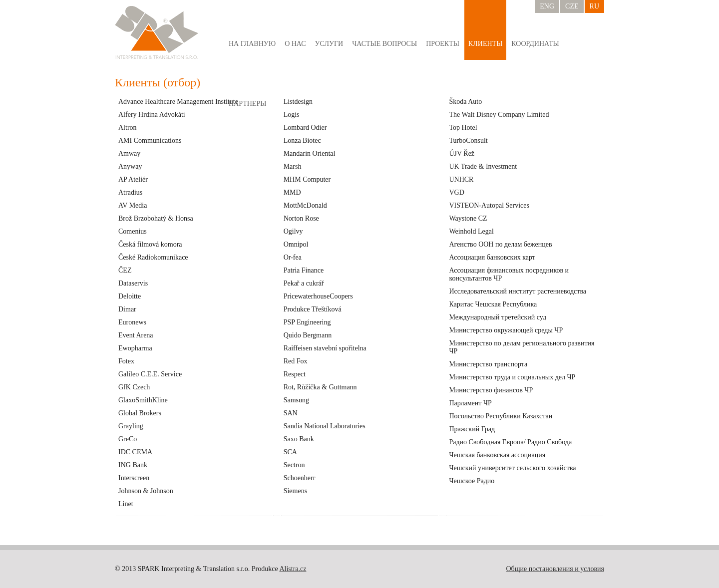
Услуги (329, 44)
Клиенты (485, 44)
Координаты (535, 44)
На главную (252, 44)
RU (594, 6)
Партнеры (247, 104)
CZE (572, 6)
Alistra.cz (293, 569)
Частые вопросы (384, 44)
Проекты (443, 44)
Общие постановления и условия (555, 569)
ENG (547, 6)
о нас (295, 44)
